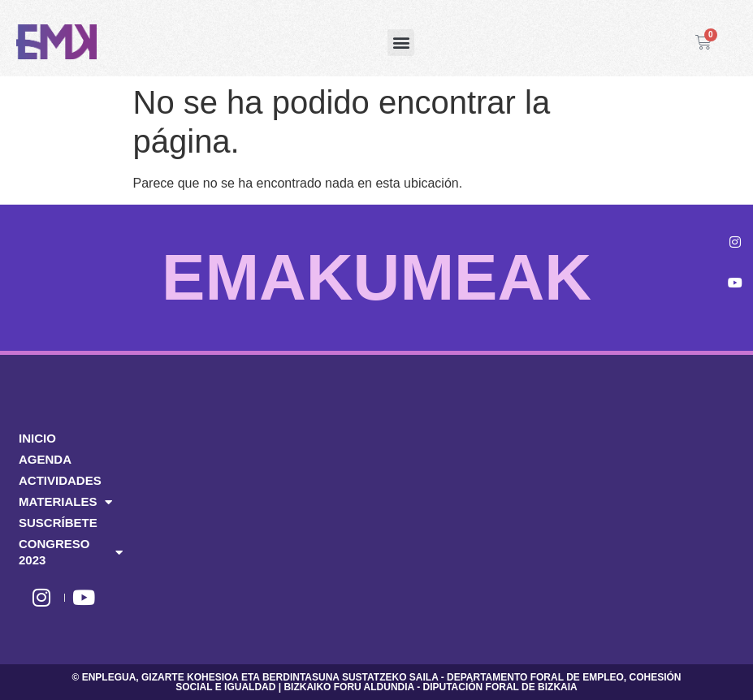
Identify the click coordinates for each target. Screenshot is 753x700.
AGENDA (45, 459)
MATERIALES (65, 502)
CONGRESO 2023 (71, 552)
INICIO (37, 438)
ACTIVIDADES (60, 480)
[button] (401, 43)
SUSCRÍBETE (58, 523)
